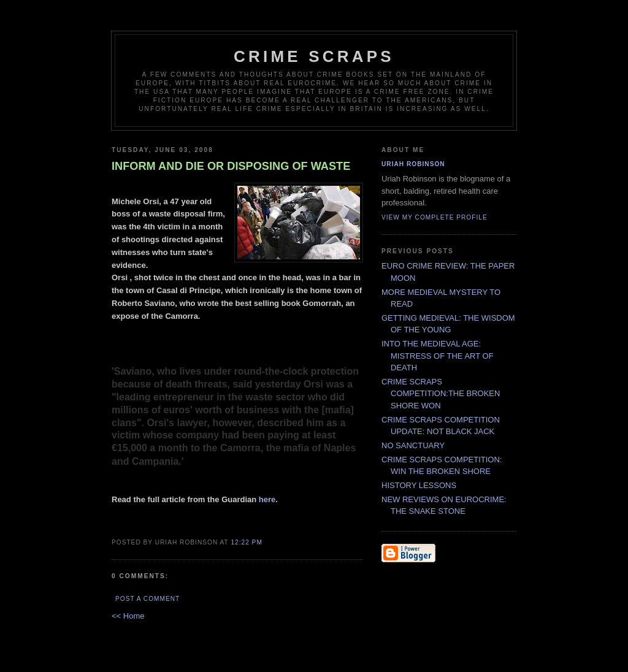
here (267, 499)
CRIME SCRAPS (314, 56)
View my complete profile (435, 217)
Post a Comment (147, 599)
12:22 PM (246, 542)
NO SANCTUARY (413, 445)
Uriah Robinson (413, 164)
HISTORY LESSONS (419, 485)
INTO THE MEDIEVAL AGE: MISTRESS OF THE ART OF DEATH (438, 356)
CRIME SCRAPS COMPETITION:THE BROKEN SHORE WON (441, 394)
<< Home (128, 616)
